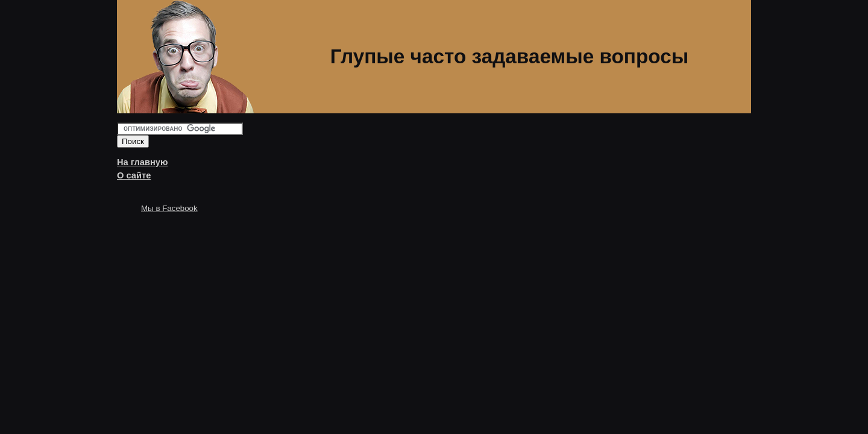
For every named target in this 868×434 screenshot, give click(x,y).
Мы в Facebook (169, 208)
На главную (143, 162)
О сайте (134, 175)
